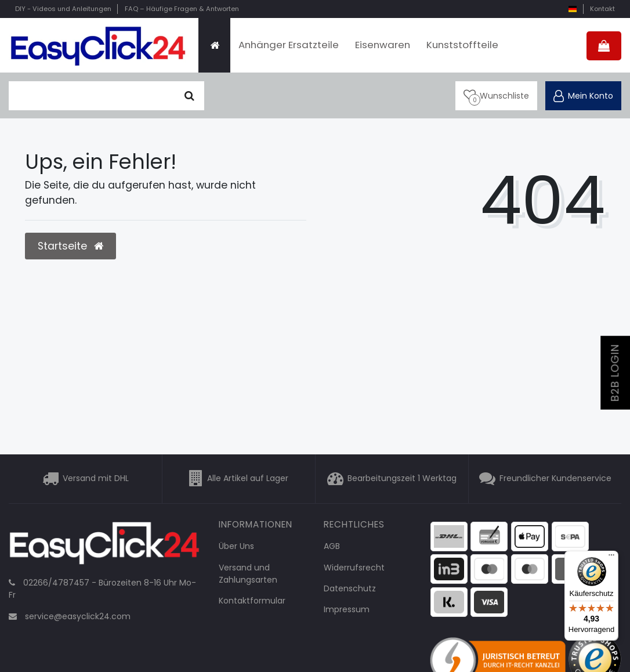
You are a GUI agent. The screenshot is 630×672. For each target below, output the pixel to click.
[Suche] (189, 96)
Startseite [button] (70, 246)
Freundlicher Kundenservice (555, 479)
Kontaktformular (252, 601)
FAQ (182, 9)
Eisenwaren (383, 45)
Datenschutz (350, 588)
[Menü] (611, 558)
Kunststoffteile (462, 45)
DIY (63, 9)
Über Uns (236, 546)
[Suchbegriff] (92, 96)
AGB (332, 546)
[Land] (572, 9)
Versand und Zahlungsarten (248, 574)
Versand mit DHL (96, 479)
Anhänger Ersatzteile (289, 45)
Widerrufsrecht (354, 568)
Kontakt (602, 9)
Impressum (347, 609)
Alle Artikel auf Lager (248, 479)
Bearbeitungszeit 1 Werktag (402, 479)
